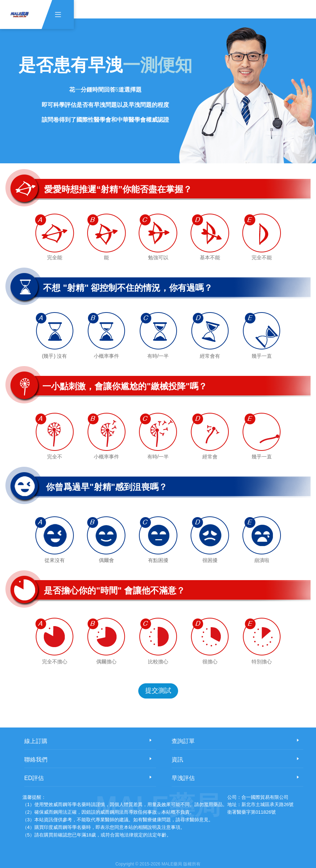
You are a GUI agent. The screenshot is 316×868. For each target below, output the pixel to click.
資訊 (177, 760)
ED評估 (34, 778)
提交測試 (158, 691)
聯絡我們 (36, 760)
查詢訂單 (183, 741)
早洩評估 (183, 778)
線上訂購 (36, 741)
